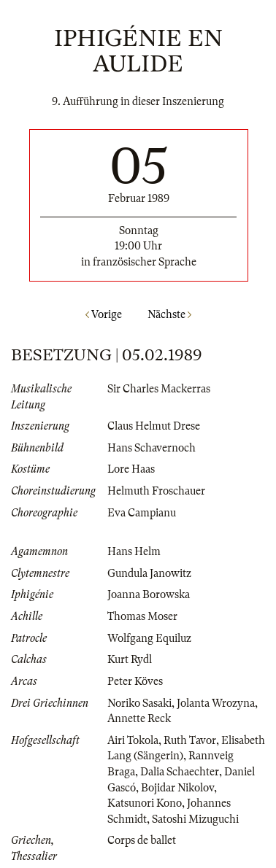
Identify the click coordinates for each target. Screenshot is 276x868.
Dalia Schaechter (180, 772)
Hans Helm (134, 551)
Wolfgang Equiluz (149, 638)
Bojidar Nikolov (177, 788)
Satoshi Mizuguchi (195, 819)
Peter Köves (135, 681)
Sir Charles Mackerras (159, 389)
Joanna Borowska (149, 594)
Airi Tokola (133, 740)
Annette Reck (139, 718)
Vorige (104, 314)
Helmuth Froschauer (156, 491)
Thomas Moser (142, 616)
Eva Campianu (142, 513)
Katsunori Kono (145, 803)
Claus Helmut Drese (154, 426)
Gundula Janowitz (149, 573)
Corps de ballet (142, 840)
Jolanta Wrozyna (216, 703)
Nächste (169, 314)
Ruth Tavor (190, 740)
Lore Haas (131, 469)
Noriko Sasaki (139, 703)
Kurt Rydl (130, 659)
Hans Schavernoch (152, 448)
